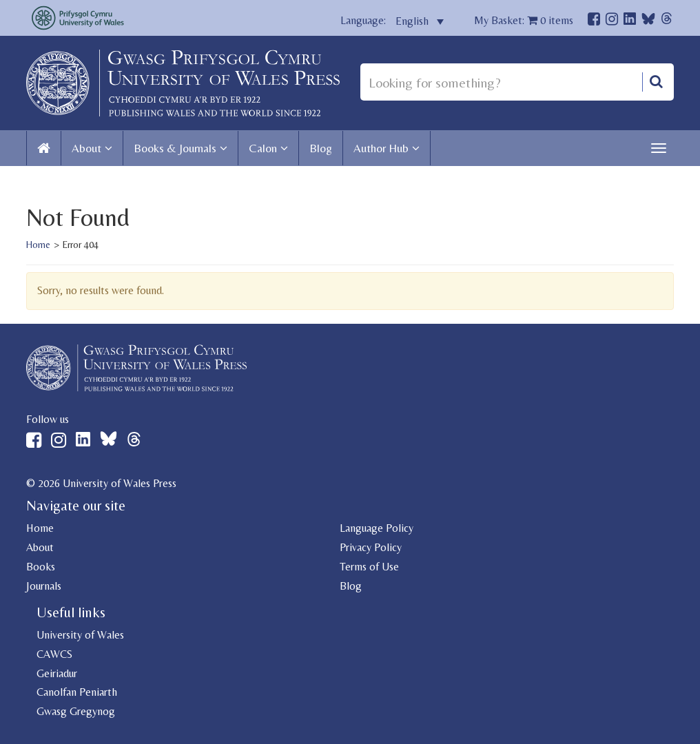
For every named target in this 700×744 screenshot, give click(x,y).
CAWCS (54, 654)
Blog (321, 148)
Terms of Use (369, 567)
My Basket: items (524, 20)
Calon (263, 148)
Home (38, 245)
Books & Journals (175, 148)
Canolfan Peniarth (77, 692)
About (86, 148)
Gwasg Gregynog (76, 711)
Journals (44, 586)
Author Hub (381, 148)
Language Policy (377, 528)
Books (41, 567)
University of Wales (80, 635)
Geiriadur (57, 673)
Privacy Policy (371, 547)
